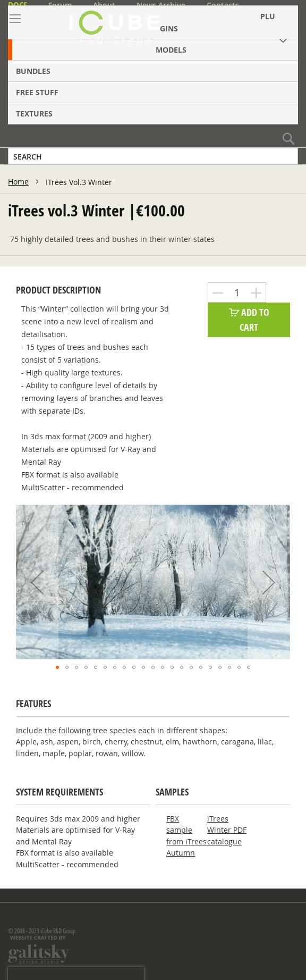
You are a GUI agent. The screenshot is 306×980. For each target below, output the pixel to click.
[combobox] (153, 156)
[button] (37, 582)
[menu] (153, 65)
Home (18, 182)
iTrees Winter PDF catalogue (227, 830)
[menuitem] (153, 50)
